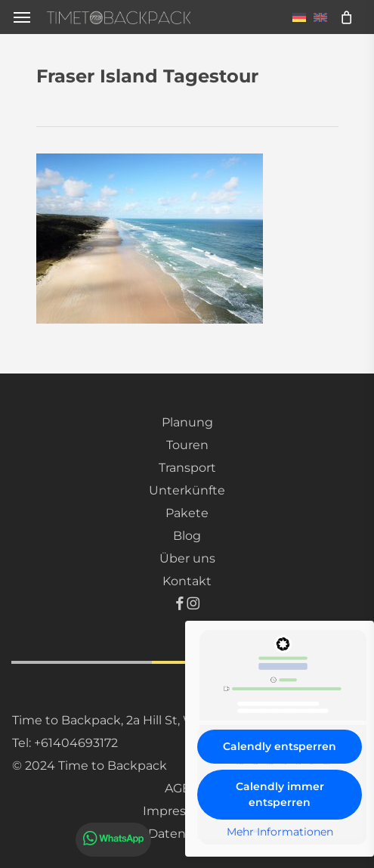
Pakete (187, 513)
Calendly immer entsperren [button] (280, 794)
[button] (22, 17)
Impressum (178, 811)
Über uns (187, 558)
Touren (187, 445)
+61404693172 (76, 743)
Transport (187, 468)
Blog (187, 536)
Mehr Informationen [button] (280, 832)
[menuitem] (299, 17)
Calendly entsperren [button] (280, 746)
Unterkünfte (187, 490)
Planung (187, 422)
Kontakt (187, 581)
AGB (178, 788)
